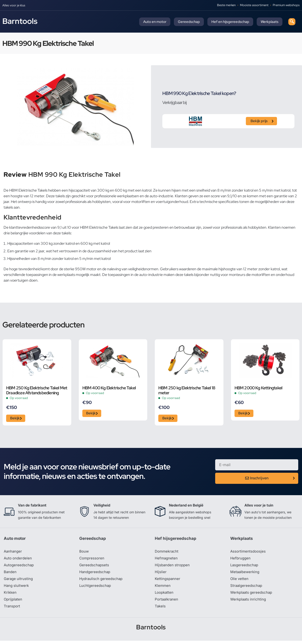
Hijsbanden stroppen (173, 567)
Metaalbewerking (245, 574)
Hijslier (161, 574)
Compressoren (92, 560)
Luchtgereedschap (96, 588)
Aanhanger (13, 553)
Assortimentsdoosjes (249, 553)
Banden (10, 574)
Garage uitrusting (19, 581)
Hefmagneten (167, 560)
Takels (160, 610)
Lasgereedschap (245, 567)
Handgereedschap (96, 574)
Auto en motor (155, 22)
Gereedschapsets (95, 567)
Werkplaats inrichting (249, 602)
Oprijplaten (13, 602)
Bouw (84, 553)
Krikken (10, 595)
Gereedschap (189, 22)
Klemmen (163, 588)
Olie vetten (240, 581)
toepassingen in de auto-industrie (135, 275)
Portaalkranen (167, 602)
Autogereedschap (19, 567)
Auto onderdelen (19, 560)
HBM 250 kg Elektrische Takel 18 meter (187, 390)
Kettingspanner (168, 581)
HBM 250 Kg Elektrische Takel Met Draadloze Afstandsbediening (37, 390)
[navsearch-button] (292, 22)
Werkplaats (270, 22)
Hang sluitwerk (17, 588)
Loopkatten (165, 595)
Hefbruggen (241, 560)
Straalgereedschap (247, 588)
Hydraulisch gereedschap (102, 581)
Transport (12, 610)
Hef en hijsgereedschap (230, 22)
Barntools (20, 21)
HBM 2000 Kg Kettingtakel (258, 388)
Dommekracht (167, 553)
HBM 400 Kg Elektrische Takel (109, 388)
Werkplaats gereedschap (252, 595)
